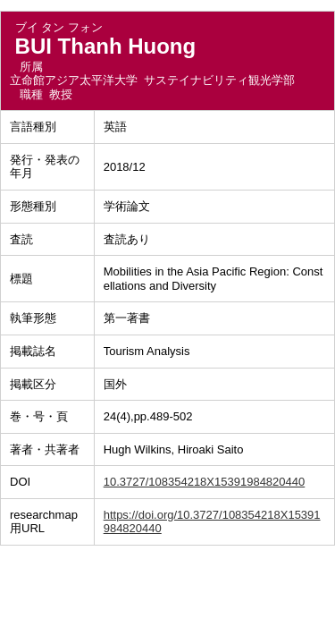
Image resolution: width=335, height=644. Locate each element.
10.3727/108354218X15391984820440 (205, 482)
